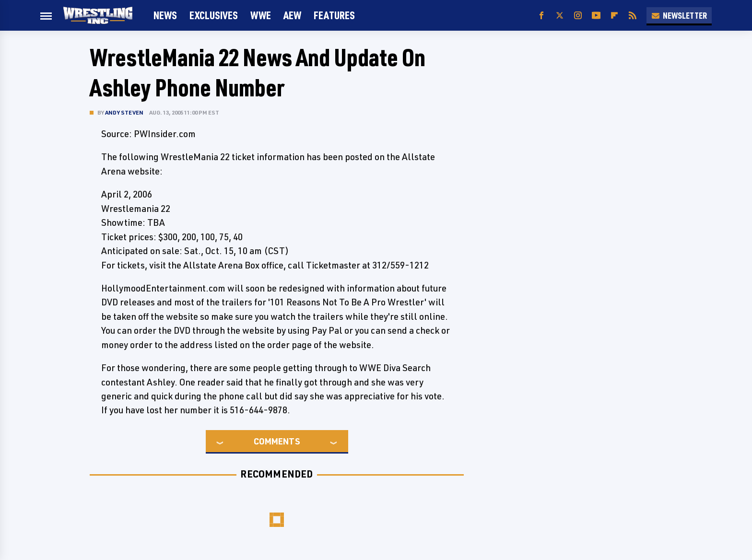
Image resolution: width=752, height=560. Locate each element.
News (165, 15)
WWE (261, 15)
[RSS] (633, 16)
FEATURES (334, 15)
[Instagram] (578, 16)
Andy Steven (124, 112)
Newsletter (679, 15)
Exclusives (214, 15)
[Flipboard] (614, 16)
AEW (292, 15)
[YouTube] (596, 16)
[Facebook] (541, 16)
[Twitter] (560, 16)
